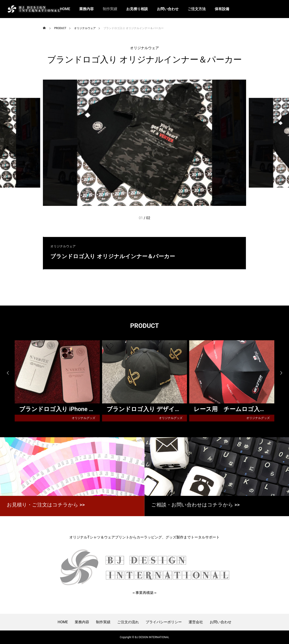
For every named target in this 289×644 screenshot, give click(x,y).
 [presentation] (6, 373)
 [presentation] (283, 373)
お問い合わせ (168, 9)
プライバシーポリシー (164, 622)
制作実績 (110, 9)
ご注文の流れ (128, 622)
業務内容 (86, 9)
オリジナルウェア (144, 48)
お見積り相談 (137, 9)
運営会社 (196, 622)
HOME (63, 622)
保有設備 (222, 9)
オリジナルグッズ (84, 418)
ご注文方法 (197, 9)
